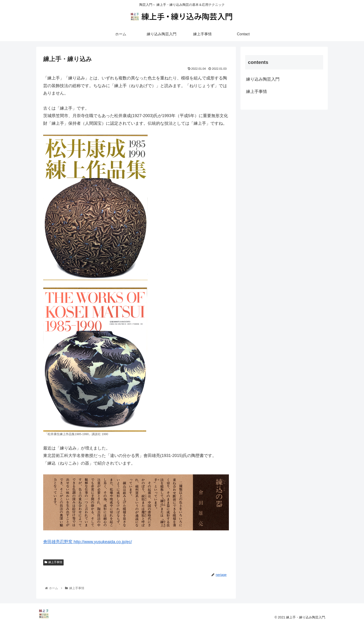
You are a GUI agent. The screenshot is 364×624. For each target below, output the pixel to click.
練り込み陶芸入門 (263, 79)
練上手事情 (53, 562)
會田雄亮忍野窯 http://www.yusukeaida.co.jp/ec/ (88, 542)
